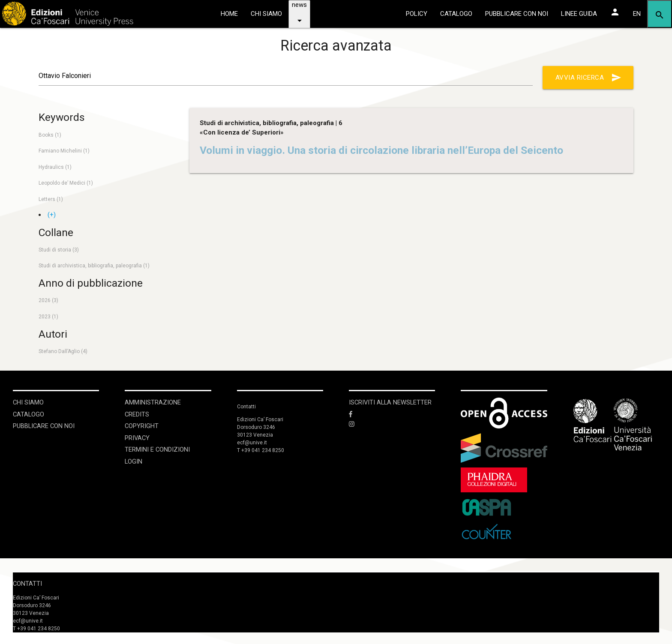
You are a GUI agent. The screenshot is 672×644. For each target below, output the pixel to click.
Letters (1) (51, 199)
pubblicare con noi (517, 14)
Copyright (142, 425)
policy (417, 14)
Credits (137, 414)
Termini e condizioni (157, 449)
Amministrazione (153, 402)
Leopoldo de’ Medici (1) (66, 183)
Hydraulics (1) (55, 167)
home (229, 14)
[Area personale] (615, 12)
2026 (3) (48, 300)
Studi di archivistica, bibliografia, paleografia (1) (94, 266)
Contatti (28, 583)
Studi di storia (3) (59, 250)
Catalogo (29, 414)
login (134, 460)
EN (637, 14)
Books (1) (50, 135)
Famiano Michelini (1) (64, 151)
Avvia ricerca (589, 78)
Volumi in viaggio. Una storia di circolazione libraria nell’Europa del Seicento (381, 150)
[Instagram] (392, 424)
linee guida (579, 14)
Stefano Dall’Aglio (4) (63, 351)
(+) (52, 215)
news (299, 17)
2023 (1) (48, 317)
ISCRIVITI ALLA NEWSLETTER (391, 402)
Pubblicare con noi (44, 425)
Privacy (138, 437)
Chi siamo (28, 402)
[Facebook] (392, 414)
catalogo (456, 14)
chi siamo (266, 14)
